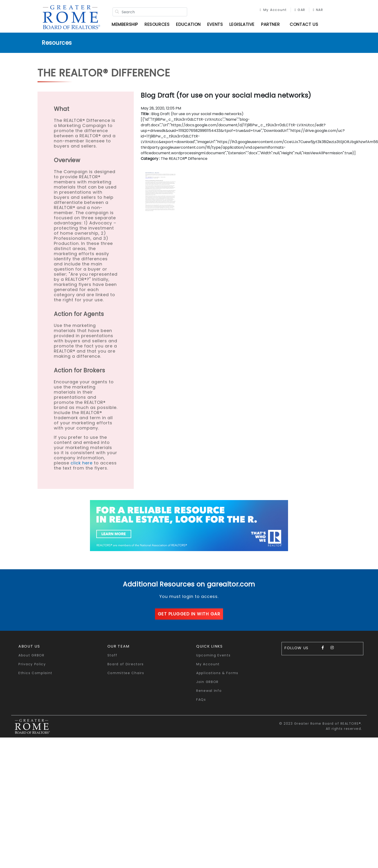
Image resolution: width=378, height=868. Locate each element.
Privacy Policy (32, 664)
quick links (210, 646)
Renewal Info (209, 691)
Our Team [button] (119, 646)
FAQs (201, 700)
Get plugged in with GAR (189, 614)
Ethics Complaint (35, 673)
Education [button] (188, 24)
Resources (57, 43)
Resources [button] (157, 24)
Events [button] (215, 24)
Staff (113, 655)
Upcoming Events (213, 655)
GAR (300, 10)
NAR (318, 10)
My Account (273, 10)
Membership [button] (125, 24)
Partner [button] (270, 24)
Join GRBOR (207, 682)
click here (82, 463)
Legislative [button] (242, 24)
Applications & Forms (217, 673)
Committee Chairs (126, 673)
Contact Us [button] (304, 24)
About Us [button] (29, 646)
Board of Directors (126, 664)
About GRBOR (31, 655)
